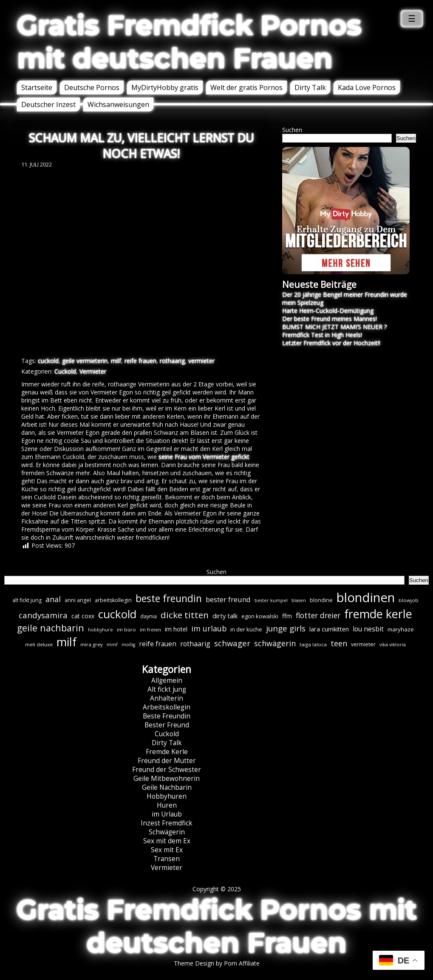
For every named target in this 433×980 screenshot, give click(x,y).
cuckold (48, 361)
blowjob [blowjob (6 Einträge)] (409, 600)
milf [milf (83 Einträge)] (67, 642)
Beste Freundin (167, 716)
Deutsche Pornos (92, 87)
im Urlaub (167, 814)
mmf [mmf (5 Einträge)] (112, 645)
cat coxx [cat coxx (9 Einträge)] (83, 616)
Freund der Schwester (167, 770)
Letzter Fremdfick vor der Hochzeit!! (331, 343)
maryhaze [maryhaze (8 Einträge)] (401, 629)
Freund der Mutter (167, 761)
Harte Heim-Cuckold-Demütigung (328, 311)
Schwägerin (167, 832)
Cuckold (65, 371)
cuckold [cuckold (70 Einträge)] (117, 614)
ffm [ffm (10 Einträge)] (287, 616)
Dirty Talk (310, 87)
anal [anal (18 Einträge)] (53, 599)
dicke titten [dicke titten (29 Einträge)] (185, 615)
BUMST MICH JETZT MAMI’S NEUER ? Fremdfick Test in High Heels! (334, 331)
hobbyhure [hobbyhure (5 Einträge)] (100, 630)
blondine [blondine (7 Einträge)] (321, 600)
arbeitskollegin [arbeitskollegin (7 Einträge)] (113, 600)
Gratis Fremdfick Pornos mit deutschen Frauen (189, 42)
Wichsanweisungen (118, 104)
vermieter (201, 361)
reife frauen (140, 361)
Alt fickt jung (167, 689)
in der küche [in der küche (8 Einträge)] (246, 629)
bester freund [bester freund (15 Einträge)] (228, 599)
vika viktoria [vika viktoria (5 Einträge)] (393, 645)
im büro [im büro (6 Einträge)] (126, 629)
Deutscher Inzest (48, 104)
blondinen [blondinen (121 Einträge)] (366, 597)
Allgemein (167, 680)
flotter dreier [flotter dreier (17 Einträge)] (318, 615)
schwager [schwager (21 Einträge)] (232, 643)
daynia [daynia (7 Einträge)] (149, 616)
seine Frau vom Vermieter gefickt (204, 457)
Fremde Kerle (167, 752)
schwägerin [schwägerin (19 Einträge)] (275, 643)
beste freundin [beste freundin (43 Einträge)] (169, 598)
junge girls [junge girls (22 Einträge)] (286, 628)
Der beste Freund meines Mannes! (330, 319)
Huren (167, 805)
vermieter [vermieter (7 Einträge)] (363, 644)
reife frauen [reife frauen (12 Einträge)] (158, 644)
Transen (167, 859)
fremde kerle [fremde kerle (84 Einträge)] (378, 614)
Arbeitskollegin (167, 707)
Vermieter (93, 371)
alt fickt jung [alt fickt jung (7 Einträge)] (27, 600)
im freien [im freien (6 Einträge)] (150, 629)
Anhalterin (167, 698)
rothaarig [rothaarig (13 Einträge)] (195, 644)
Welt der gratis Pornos (246, 87)
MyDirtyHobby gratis (165, 87)
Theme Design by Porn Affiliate (217, 963)
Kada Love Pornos (367, 87)
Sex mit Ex (167, 850)
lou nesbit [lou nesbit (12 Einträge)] (368, 629)
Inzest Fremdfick (167, 823)
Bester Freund (167, 725)
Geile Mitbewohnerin (167, 779)
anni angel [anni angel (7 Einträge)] (78, 600)
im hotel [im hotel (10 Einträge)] (176, 629)
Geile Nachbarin (167, 787)
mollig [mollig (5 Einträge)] (128, 645)
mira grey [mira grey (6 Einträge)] (92, 644)
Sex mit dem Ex (167, 841)
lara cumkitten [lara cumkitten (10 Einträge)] (329, 629)
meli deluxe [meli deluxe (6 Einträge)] (39, 644)
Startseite (37, 87)
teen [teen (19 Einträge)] (339, 643)
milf (116, 361)
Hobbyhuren (167, 796)
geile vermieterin (85, 361)
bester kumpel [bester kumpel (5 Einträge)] (271, 600)
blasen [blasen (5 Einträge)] (299, 600)
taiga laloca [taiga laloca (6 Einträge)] (313, 644)
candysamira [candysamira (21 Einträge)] (43, 615)
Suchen (292, 130)
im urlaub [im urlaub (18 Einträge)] (209, 628)
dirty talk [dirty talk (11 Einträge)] (225, 616)
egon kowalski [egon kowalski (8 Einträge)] (260, 616)
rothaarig (172, 361)
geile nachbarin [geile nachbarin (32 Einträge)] (51, 628)
